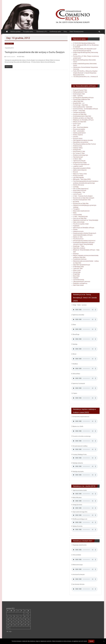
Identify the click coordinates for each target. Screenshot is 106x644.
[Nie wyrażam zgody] (104, 641)
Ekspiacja (76, 254)
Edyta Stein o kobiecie (79, 248)
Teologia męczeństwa (79, 112)
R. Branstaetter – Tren (79, 192)
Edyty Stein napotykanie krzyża (82, 265)
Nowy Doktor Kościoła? (80, 190)
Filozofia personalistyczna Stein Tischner (84, 144)
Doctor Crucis (77, 124)
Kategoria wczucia (78, 231)
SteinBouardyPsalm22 (79, 133)
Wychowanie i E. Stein (79, 151)
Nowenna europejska (79, 129)
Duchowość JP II (42, 32)
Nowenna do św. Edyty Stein (81, 203)
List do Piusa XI (77, 194)
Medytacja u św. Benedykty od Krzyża (83, 120)
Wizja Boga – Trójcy (79, 246)
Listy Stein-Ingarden (78, 177)
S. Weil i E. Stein (77, 159)
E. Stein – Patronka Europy (80, 216)
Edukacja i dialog (78, 148)
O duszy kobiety (77, 215)
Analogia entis (77, 150)
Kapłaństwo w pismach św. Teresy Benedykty (86, 220)
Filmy (65, 32)
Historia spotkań (15, 32)
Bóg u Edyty (76, 276)
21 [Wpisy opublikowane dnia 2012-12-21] (22, 622)
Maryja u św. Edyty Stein (80, 122)
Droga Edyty (76, 274)
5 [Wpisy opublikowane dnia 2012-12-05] (15, 616)
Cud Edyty (76, 187)
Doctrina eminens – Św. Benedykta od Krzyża (85, 109)
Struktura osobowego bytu (81, 155)
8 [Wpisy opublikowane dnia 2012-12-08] (25, 616)
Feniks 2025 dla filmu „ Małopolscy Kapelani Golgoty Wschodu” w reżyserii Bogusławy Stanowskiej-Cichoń (85, 73)
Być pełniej (76, 202)
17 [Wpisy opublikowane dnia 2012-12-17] (8, 622)
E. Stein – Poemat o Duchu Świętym (83, 196)
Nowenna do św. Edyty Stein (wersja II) (84, 198)
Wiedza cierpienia (78, 135)
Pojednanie (76, 226)
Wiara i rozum (77, 270)
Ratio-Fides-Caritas (78, 285)
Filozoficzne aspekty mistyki (81, 224)
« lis (7, 631)
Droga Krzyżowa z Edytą (80, 163)
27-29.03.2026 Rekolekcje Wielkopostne (84, 43)
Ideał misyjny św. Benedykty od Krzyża (84, 228)
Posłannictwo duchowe (80, 259)
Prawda (75, 229)
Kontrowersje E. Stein (79, 94)
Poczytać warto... (9, 44)
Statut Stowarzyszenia (76, 32)
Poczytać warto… (29, 32)
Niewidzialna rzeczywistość (81, 142)
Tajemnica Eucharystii (79, 161)
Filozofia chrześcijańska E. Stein (82, 200)
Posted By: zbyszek (10, 57)
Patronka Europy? (78, 157)
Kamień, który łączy (79, 185)
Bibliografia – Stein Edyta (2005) (82, 179)
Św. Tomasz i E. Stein (79, 153)
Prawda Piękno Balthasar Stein (82, 99)
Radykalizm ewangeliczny (80, 283)
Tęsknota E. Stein (78, 268)
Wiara (75, 213)
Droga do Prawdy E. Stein (80, 90)
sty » (10, 631)
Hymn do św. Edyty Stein (80, 218)
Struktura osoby (78, 146)
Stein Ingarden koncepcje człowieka (83, 140)
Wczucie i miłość (78, 138)
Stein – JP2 (76, 125)
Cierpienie (76, 278)
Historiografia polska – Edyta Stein (83, 107)
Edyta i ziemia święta (79, 222)
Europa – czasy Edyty (79, 111)
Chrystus (76, 137)
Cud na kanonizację (79, 280)
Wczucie (75, 172)
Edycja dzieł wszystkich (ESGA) (82, 168)
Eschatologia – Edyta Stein (80, 105)
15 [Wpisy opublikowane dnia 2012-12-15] (25, 619)
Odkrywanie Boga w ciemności (82, 281)
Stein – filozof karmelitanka (81, 127)
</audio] (85, 475)
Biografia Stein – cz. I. (79, 103)
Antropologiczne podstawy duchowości (84, 241)
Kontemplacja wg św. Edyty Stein (82, 116)
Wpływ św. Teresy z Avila (80, 174)
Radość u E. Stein (78, 237)
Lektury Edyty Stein (78, 101)
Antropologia (77, 272)
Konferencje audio (55, 32)
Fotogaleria (76, 209)
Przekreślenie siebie (78, 267)
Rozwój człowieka (78, 176)
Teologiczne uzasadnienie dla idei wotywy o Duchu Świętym (35, 52)
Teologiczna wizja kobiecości (81, 164)
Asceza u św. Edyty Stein (80, 114)
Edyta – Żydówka (78, 96)
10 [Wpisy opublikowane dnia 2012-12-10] (8, 619)
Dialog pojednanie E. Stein (80, 92)
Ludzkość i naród (78, 166)
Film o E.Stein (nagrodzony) (81, 189)
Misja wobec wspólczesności (81, 211)
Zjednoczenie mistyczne (80, 170)
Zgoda (91, 641)
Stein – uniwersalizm (79, 131)
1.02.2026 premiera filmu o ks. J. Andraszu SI (85, 77)
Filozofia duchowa (78, 239)
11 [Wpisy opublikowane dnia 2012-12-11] (12, 619)
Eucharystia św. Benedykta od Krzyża (83, 98)
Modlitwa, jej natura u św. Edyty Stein (83, 118)
